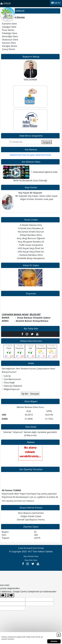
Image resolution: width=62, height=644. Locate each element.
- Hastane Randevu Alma (30, 255)
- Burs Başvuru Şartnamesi (30, 513)
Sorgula (47, 142)
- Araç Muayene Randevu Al (30, 242)
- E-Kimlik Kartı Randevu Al (30, 228)
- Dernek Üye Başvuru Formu (30, 520)
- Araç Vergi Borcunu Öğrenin (30, 238)
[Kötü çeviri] (10, 595)
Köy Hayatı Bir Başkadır (30, 193)
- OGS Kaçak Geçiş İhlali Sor (30, 252)
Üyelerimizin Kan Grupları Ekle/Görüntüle (30, 155)
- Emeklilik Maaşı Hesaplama (30, 258)
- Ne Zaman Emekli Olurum (30, 232)
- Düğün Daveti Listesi (30, 516)
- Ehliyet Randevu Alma (30, 235)
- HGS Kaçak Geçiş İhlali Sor (30, 248)
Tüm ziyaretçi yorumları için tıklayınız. (18, 501)
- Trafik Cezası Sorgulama (30, 245)
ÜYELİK (6, 3)
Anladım (54, 641)
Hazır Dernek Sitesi (31, 556)
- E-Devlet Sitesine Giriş (30, 225)
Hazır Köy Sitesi (31, 560)
